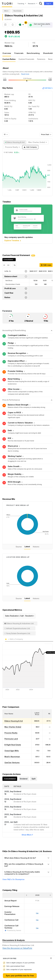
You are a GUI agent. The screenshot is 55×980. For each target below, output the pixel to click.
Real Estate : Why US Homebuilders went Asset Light (25, 935)
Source (19, 522)
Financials (19, 53)
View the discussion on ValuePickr (17, 924)
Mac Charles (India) (13, 703)
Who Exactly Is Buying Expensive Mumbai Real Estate (25, 945)
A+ (8, 265)
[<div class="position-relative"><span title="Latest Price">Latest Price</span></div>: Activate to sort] (37, 689)
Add (30, 147)
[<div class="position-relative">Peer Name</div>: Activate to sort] (17, 689)
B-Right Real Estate (13, 720)
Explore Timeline (13, 241)
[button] (9, 689)
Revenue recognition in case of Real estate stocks (24, 951)
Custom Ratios (9, 59)
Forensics (41, 59)
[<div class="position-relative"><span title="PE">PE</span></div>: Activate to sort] (48, 689)
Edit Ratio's (47, 88)
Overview (7, 53)
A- (4, 265)
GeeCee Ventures (12, 738)
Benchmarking (33, 53)
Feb (37, 904)
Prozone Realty (11, 708)
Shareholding (49, 53)
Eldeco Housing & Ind (14, 697)
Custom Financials (26, 59)
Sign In (49, 3)
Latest (27, 522)
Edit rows (46, 265)
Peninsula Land (11, 714)
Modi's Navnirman (12, 732)
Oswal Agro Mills (12, 726)
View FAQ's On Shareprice (13, 855)
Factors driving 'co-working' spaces (18, 941)
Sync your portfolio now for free (20, 976)
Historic (36, 522)
